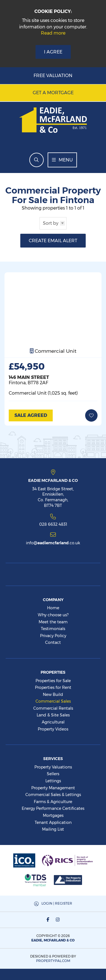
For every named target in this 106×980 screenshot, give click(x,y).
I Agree (53, 52)
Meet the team (53, 622)
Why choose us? (53, 615)
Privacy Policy (53, 636)
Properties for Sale (53, 681)
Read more (53, 33)
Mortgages (53, 815)
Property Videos (53, 729)
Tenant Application (53, 822)
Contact (53, 642)
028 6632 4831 (53, 524)
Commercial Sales (53, 701)
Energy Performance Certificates (53, 808)
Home (53, 608)
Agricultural (53, 722)
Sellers (53, 774)
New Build (53, 694)
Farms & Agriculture (53, 802)
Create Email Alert (53, 241)
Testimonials (53, 629)
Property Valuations (53, 767)
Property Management (53, 788)
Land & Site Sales (53, 715)
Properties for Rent (53, 687)
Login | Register (57, 903)
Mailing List (53, 829)
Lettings (53, 781)
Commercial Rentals (53, 708)
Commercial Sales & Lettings (53, 795)
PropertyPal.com (53, 961)
